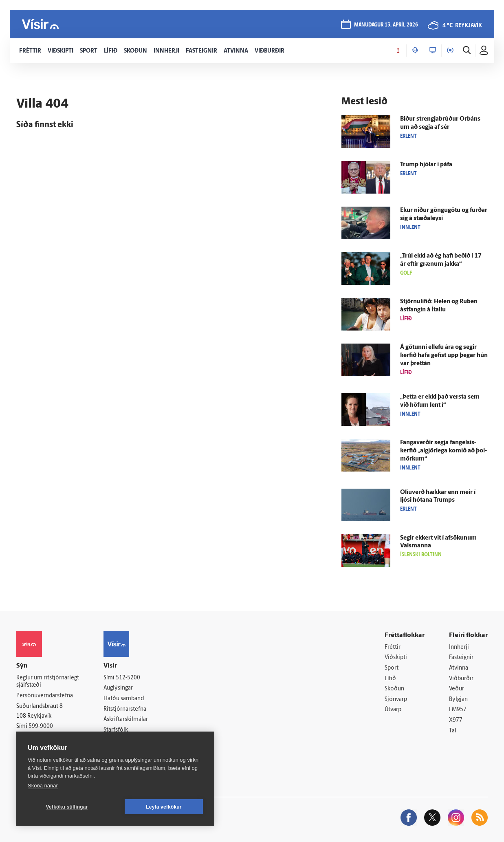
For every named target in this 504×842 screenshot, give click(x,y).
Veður (457, 689)
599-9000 (41, 726)
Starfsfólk (116, 730)
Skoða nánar (43, 786)
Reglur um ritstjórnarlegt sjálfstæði (48, 682)
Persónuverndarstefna (45, 696)
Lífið (390, 679)
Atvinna (459, 668)
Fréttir (393, 647)
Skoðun (394, 689)
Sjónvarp (396, 700)
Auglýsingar (118, 688)
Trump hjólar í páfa (426, 165)
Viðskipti (396, 658)
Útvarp (393, 710)
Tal (453, 731)
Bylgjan (458, 700)
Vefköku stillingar (67, 807)
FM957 (458, 710)
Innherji (459, 647)
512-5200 (128, 678)
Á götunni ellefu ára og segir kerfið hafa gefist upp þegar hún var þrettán (444, 356)
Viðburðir (461, 679)
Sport (392, 668)
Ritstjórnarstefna (125, 709)
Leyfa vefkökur (164, 807)
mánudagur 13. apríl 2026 (386, 25)
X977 (456, 720)
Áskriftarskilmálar (126, 720)
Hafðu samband (124, 699)
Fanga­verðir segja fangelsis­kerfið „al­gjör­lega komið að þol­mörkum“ (443, 451)
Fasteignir (461, 658)
